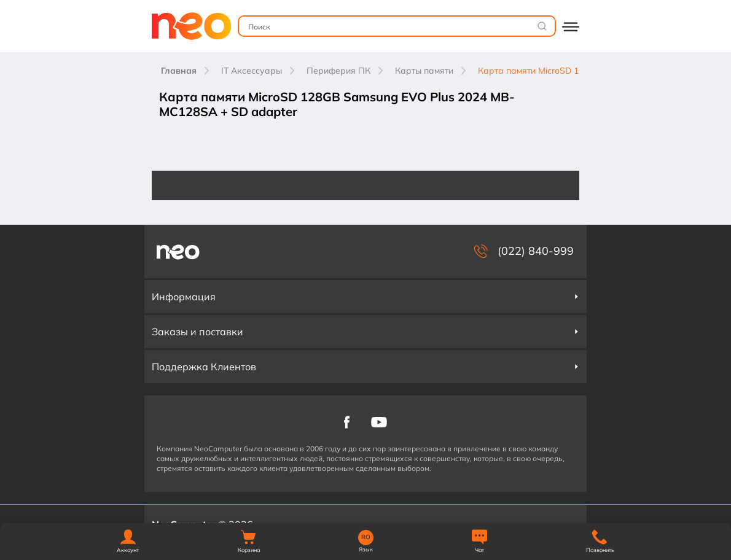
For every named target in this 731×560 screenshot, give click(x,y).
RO (366, 537)
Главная (179, 71)
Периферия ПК (338, 71)
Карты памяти (424, 71)
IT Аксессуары (252, 71)
